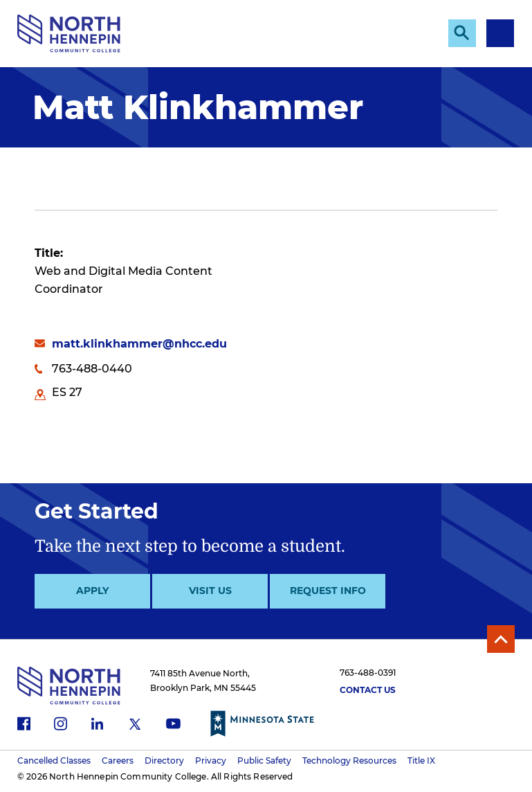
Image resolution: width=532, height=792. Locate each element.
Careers (118, 760)
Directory (164, 760)
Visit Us (210, 591)
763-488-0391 (368, 673)
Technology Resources (349, 760)
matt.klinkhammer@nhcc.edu (139, 344)
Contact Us (368, 690)
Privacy (211, 760)
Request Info (328, 591)
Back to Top (501, 639)
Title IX (421, 760)
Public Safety (264, 760)
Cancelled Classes (54, 760)
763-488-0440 (92, 369)
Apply (92, 591)
